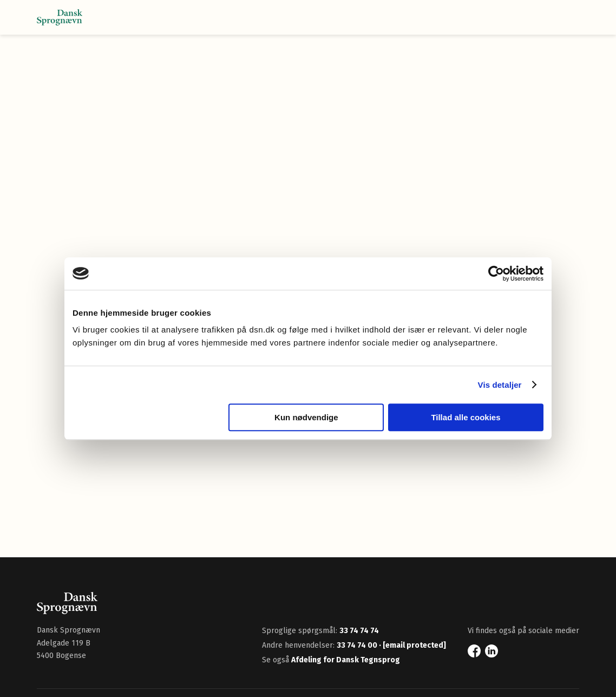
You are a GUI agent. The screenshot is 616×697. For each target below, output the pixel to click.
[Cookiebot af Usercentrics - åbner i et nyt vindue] (496, 273)
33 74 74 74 (359, 631)
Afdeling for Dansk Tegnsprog (346, 660)
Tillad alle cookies (466, 417)
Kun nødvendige (306, 417)
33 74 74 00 (358, 645)
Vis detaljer (500, 385)
